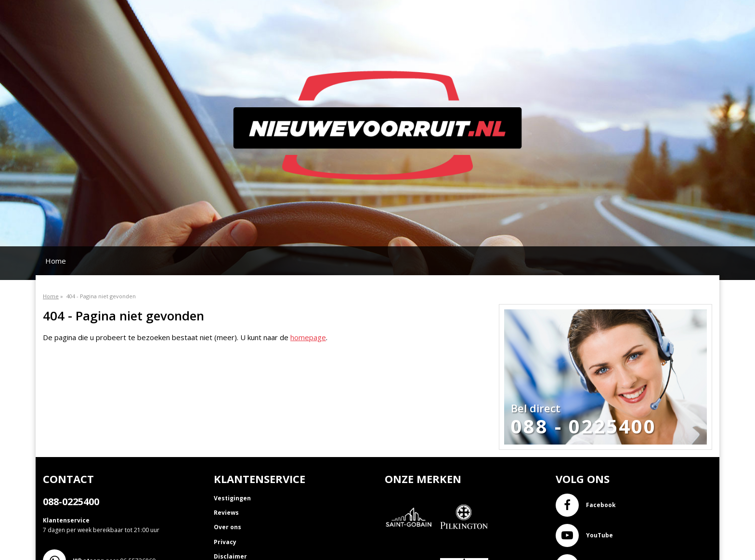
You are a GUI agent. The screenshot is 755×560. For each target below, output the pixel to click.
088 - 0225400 (584, 426)
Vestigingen (232, 498)
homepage (308, 337)
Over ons (228, 527)
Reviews (226, 513)
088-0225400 (71, 502)
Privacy (225, 542)
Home (56, 261)
